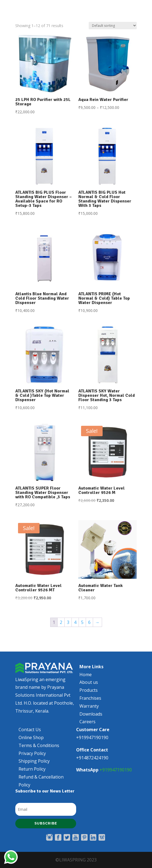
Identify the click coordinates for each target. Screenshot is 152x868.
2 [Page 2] (61, 622)
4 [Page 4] (75, 622)
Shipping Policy (34, 765)
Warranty (89, 709)
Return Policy (32, 772)
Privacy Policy (32, 757)
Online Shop (31, 741)
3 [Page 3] (68, 622)
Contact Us (30, 733)
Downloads (91, 717)
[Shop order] (113, 26)
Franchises (90, 702)
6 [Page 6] (89, 622)
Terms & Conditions (39, 749)
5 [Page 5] (82, 622)
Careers (87, 725)
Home (86, 678)
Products (89, 694)
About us (89, 686)
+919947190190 (116, 773)
